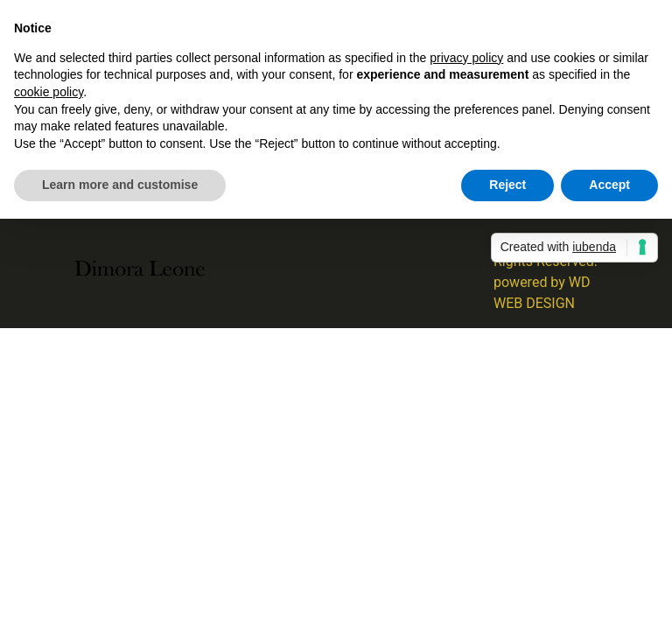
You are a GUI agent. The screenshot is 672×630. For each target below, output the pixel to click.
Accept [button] (609, 185)
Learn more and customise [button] (120, 185)
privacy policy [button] (466, 58)
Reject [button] (507, 185)
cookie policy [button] (49, 92)
